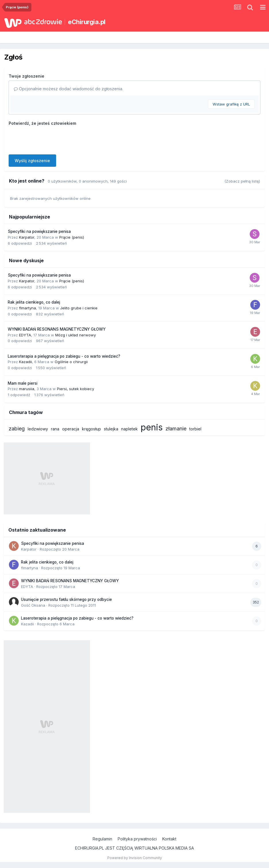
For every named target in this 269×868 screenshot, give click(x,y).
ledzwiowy (38, 429)
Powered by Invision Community (135, 858)
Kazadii (25, 362)
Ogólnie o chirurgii (71, 362)
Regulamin (102, 839)
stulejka (111, 429)
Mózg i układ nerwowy (76, 335)
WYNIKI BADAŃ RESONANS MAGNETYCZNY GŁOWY (57, 329)
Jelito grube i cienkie (79, 308)
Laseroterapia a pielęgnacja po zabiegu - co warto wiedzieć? (64, 356)
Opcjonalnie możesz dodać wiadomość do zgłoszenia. (68, 89)
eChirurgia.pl (87, 22)
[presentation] (52, 139)
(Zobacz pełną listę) (242, 181)
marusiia (27, 389)
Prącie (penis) (72, 237)
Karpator (27, 237)
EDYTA (25, 335)
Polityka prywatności (137, 839)
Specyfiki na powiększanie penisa (39, 231)
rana (55, 429)
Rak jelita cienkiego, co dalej (34, 302)
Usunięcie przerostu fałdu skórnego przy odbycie (66, 599)
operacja (71, 429)
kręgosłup (91, 429)
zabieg (17, 429)
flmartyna (27, 308)
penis (152, 427)
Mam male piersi (23, 383)
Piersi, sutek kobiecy (76, 389)
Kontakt (169, 839)
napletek (129, 429)
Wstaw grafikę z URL (231, 104)
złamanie (176, 429)
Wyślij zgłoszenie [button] (32, 161)
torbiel (195, 429)
